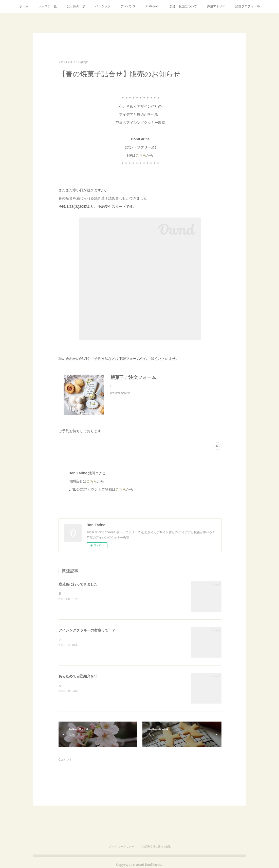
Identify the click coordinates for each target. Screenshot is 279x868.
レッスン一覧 (48, 6)
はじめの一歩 (76, 6)
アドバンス (128, 6)
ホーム (24, 6)
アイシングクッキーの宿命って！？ (87, 630)
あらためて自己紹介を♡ (78, 676)
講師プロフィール (248, 6)
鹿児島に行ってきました (78, 584)
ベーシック (103, 6)
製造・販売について (183, 6)
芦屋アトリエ (216, 6)
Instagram (153, 6)
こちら (141, 155)
